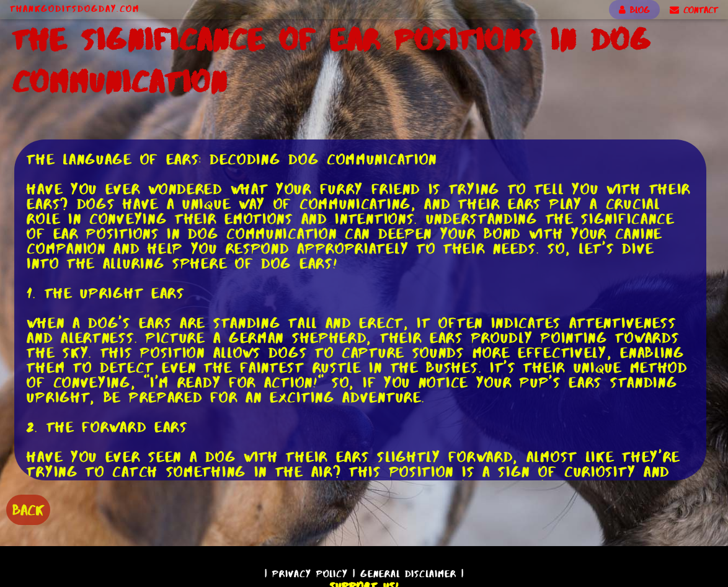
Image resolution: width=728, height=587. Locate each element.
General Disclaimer (408, 574)
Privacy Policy (310, 574)
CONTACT (694, 10)
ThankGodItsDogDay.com (75, 9)
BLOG (634, 10)
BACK (28, 510)
